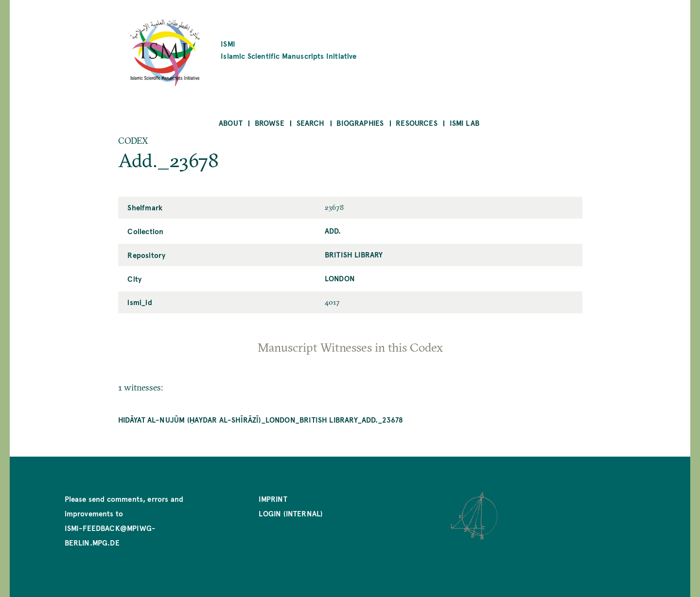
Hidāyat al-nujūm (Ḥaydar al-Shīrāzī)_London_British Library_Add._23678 (261, 419)
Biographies (360, 123)
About (231, 123)
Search (311, 123)
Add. (333, 230)
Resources (417, 123)
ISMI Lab (464, 123)
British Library (354, 254)
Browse (270, 123)
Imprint (273, 499)
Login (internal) (291, 513)
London (340, 278)
